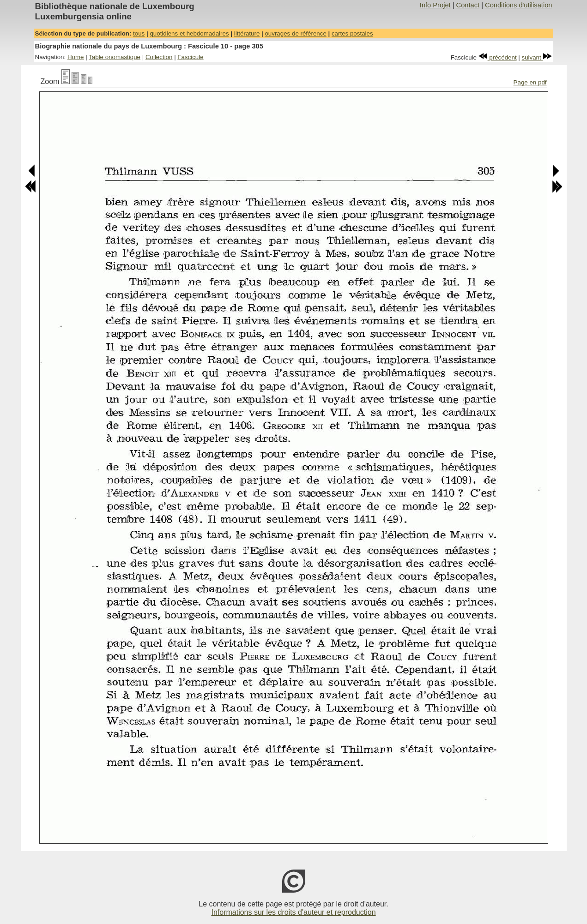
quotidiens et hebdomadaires (189, 33)
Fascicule (190, 57)
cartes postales (352, 33)
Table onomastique (115, 57)
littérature (247, 33)
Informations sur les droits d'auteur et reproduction (293, 912)
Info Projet (435, 5)
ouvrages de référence (295, 33)
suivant (537, 57)
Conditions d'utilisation (518, 5)
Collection (159, 57)
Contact (468, 5)
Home (76, 57)
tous (139, 33)
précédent (498, 57)
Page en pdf (530, 82)
